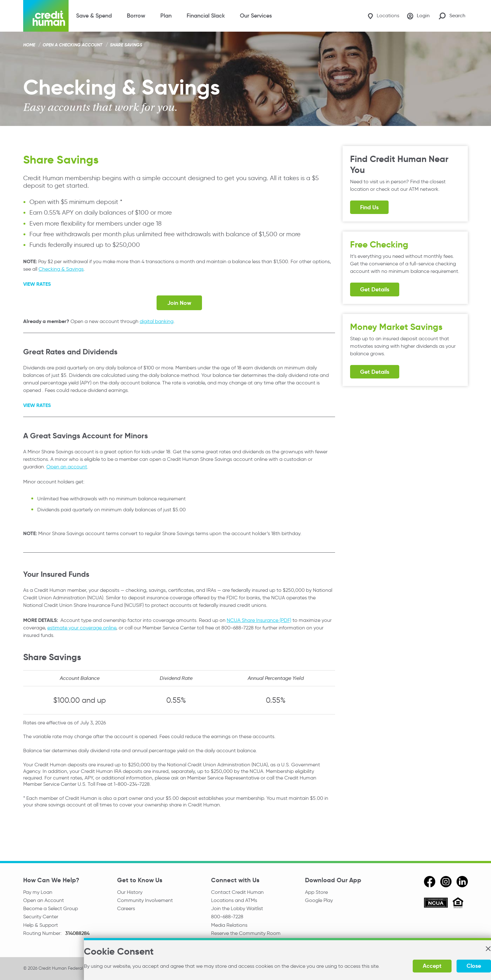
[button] (465, 949)
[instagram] (446, 881)
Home (29, 45)
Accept (409, 966)
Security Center (41, 918)
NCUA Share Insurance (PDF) (259, 620)
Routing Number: (43, 935)
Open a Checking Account (72, 45)
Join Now (179, 303)
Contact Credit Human (237, 892)
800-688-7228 (227, 918)
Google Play (319, 901)
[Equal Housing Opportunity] (458, 903)
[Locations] (380, 16)
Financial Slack (206, 16)
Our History (130, 892)
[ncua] (436, 904)
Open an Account (44, 901)
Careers (126, 909)
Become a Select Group (51, 909)
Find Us (369, 207)
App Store (316, 892)
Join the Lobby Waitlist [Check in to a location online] (237, 909)
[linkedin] (462, 881)
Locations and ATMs (234, 901)
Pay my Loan (38, 892)
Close (451, 966)
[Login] (417, 16)
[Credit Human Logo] (46, 16)
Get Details (375, 289)
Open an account (67, 467)
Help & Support (41, 927)
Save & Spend (94, 16)
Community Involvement (145, 901)
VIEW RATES (37, 284)
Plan (166, 16)
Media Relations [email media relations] (229, 927)
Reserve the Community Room (246, 935)
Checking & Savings (61, 269)
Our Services (256, 16)
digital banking (157, 321)
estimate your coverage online (82, 627)
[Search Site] (452, 16)
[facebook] (430, 881)
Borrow (136, 16)
